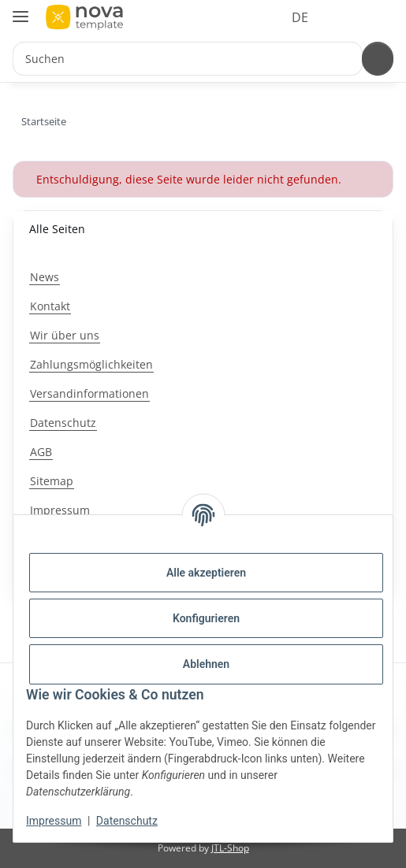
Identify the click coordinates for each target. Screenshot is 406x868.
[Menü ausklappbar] (20, 10)
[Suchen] (375, 59)
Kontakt (50, 306)
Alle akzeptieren (206, 573)
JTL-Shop (230, 848)
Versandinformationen (89, 393)
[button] (317, 17)
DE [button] (271, 17)
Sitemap (52, 481)
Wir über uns (65, 335)
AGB (41, 452)
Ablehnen (206, 664)
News (45, 277)
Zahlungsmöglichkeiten (91, 364)
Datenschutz (127, 821)
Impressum (54, 821)
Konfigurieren (206, 618)
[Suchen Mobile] (185, 59)
